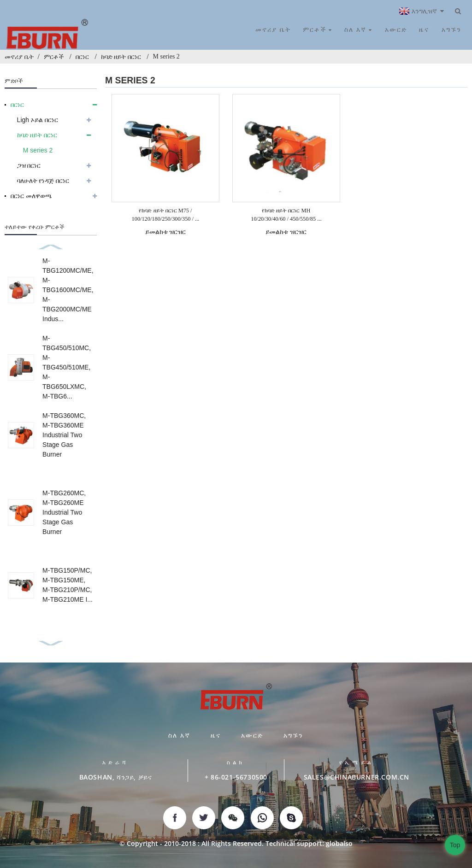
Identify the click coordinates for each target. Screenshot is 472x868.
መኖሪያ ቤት (19, 57)
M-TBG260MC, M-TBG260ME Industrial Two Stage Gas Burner (64, 512)
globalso (339, 843)
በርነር (82, 57)
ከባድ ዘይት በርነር (121, 57)
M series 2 (166, 56)
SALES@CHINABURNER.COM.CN (357, 777)
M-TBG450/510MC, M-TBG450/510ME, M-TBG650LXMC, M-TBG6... (67, 367)
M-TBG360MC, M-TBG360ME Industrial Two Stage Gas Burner (64, 435)
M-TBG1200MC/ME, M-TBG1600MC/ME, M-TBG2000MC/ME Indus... (68, 290)
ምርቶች (54, 57)
